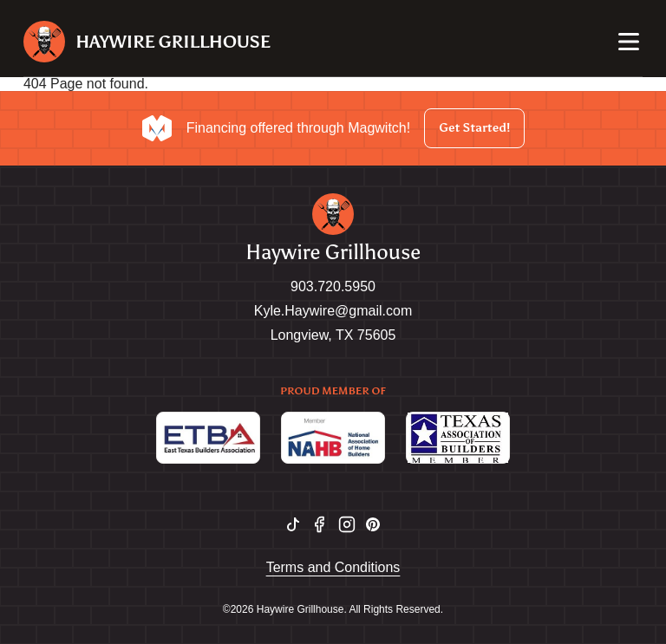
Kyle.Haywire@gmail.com (333, 311)
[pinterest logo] (373, 524)
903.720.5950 (333, 286)
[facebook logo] (319, 524)
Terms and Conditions (333, 567)
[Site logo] (147, 42)
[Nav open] (629, 42)
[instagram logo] (347, 524)
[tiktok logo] (293, 524)
